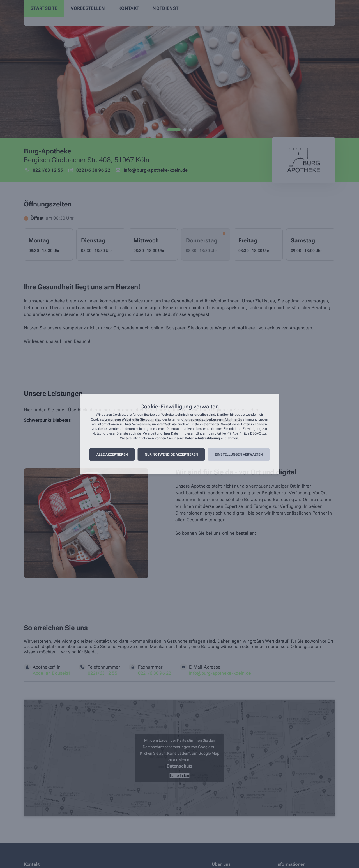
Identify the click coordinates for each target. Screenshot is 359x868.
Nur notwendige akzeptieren (171, 454)
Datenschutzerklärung (202, 438)
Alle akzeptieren (112, 454)
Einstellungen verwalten (239, 454)
